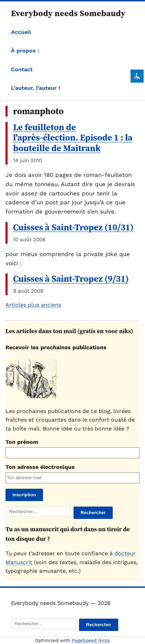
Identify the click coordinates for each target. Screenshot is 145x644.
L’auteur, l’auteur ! (36, 88)
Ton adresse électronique (40, 467)
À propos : (25, 51)
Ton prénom (22, 442)
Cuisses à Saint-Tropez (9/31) (71, 279)
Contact (22, 69)
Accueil (21, 32)
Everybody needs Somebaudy (68, 13)
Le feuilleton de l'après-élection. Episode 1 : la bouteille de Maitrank (73, 138)
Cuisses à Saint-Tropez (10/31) (73, 227)
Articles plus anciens (33, 305)
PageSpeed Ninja (91, 640)
